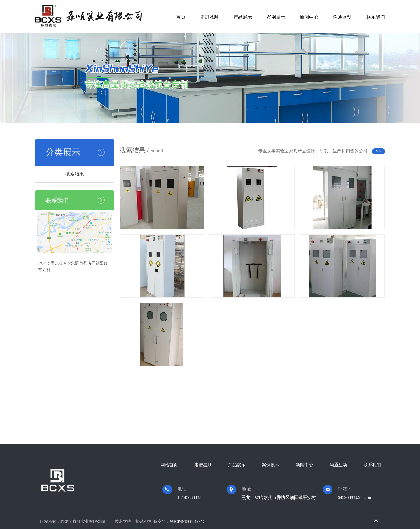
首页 (181, 17)
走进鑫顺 (209, 17)
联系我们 (376, 17)
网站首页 (169, 465)
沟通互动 (342, 17)
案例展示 (276, 17)
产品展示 (243, 17)
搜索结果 (75, 174)
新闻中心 (309, 17)
